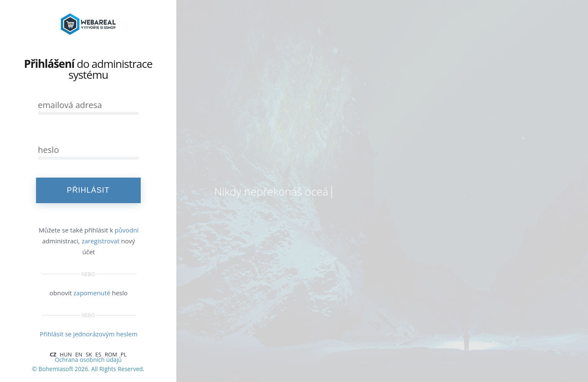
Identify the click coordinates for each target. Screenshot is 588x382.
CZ (53, 354)
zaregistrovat (101, 241)
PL (124, 354)
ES (98, 354)
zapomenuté (92, 293)
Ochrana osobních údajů (88, 360)
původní (127, 230)
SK (89, 354)
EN (79, 354)
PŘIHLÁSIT (88, 190)
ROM (111, 354)
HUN (66, 354)
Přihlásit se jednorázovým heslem (89, 334)
